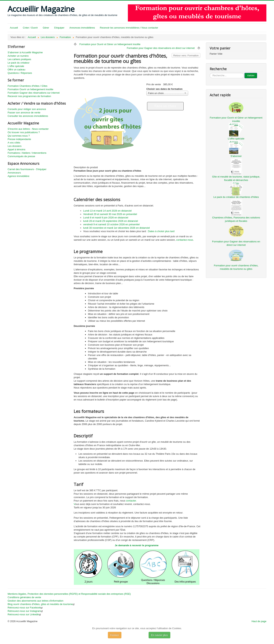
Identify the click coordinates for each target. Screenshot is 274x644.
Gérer (46, 28)
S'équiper (59, 28)
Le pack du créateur (19, 63)
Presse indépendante (19, 139)
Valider (251, 75)
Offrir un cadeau (16, 70)
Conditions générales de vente (24, 597)
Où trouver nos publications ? (24, 132)
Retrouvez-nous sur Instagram (25, 611)
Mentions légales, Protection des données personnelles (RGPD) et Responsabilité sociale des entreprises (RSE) (69, 594)
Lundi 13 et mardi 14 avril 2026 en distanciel (107, 211)
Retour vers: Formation (186, 55)
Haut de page (259, 621)
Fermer (115, 635)
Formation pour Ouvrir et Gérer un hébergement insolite (110, 44)
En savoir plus (159, 635)
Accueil (14, 28)
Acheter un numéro (18, 56)
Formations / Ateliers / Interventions (27, 153)
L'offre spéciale (16, 66)
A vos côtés (14, 143)
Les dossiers (15, 146)
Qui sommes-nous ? (19, 136)
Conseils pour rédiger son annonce (27, 109)
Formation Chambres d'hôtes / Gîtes (27, 86)
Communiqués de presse (21, 156)
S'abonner (236, 156)
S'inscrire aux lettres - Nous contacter (28, 129)
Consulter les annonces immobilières (28, 116)
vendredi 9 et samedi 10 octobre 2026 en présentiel (111, 224)
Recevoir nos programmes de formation (29, 96)
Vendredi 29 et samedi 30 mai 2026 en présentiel (110, 214)
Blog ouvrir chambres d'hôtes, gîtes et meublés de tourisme (41, 604)
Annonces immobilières (82, 28)
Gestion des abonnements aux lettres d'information (35, 601)
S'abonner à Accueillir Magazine (25, 52)
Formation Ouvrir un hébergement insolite (30, 89)
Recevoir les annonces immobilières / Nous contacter (129, 28)
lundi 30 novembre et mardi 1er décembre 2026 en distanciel (116, 228)
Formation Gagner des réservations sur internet (34, 93)
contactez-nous (185, 240)
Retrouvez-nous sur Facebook (25, 608)
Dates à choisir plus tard (161, 231)
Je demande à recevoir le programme (137, 545)
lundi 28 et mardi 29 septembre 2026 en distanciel (111, 221)
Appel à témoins (16, 149)
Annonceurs (14, 173)
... (210, 73)
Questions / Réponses (20, 73)
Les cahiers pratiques (19, 59)
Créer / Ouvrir (30, 28)
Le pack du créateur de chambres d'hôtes (236, 197)
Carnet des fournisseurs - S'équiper (27, 169)
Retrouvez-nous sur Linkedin (24, 614)
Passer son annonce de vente (24, 113)
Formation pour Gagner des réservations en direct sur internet (161, 48)
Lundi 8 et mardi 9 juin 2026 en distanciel (106, 218)
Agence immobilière (18, 176)
